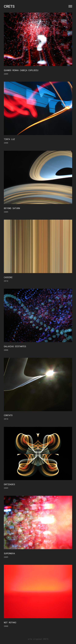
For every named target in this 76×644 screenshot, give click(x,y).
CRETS (9, 6)
